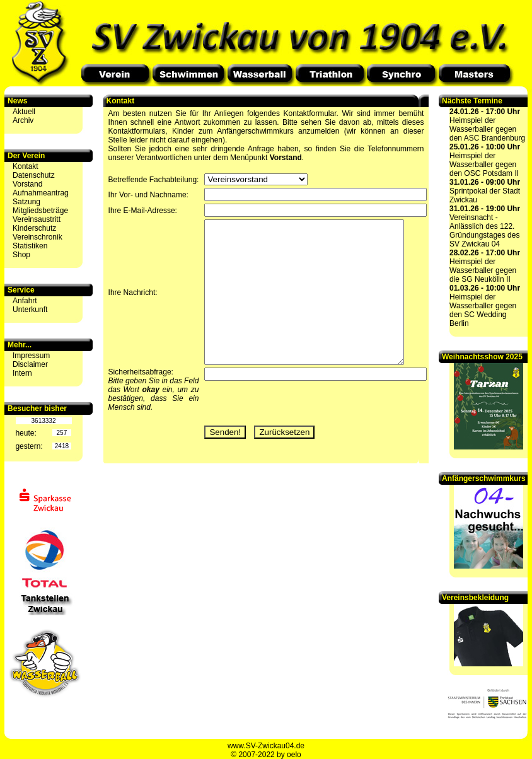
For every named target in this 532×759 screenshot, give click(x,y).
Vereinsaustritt (37, 219)
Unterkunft (30, 310)
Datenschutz (34, 175)
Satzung (26, 202)
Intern (22, 373)
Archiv (23, 120)
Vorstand (27, 184)
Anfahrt (25, 301)
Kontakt (26, 166)
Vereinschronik (38, 237)
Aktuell (24, 112)
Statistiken (30, 246)
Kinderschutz (34, 228)
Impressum (31, 356)
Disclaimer (30, 364)
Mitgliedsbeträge (40, 211)
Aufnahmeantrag (41, 193)
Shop (21, 255)
